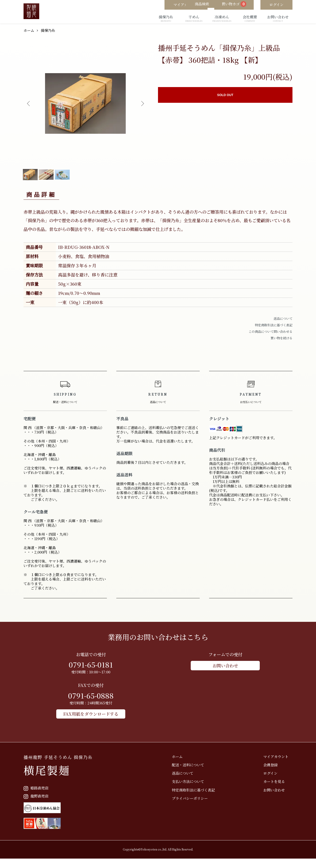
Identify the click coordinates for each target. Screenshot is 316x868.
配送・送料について (200, 771)
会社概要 (250, 19)
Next (141, 103)
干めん (194, 19)
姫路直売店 (38, 795)
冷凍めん (222, 19)
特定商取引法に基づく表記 (274, 333)
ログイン (274, 780)
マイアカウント (280, 763)
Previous (30, 103)
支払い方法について (200, 788)
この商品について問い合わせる (271, 340)
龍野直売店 (38, 803)
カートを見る (278, 788)
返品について (283, 327)
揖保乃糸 (166, 19)
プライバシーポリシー (202, 805)
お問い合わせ (278, 19)
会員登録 (275, 771)
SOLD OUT (225, 95)
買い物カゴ (228, 5)
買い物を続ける (281, 346)
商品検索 (189, 5)
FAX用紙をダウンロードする (91, 721)
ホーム (30, 30)
